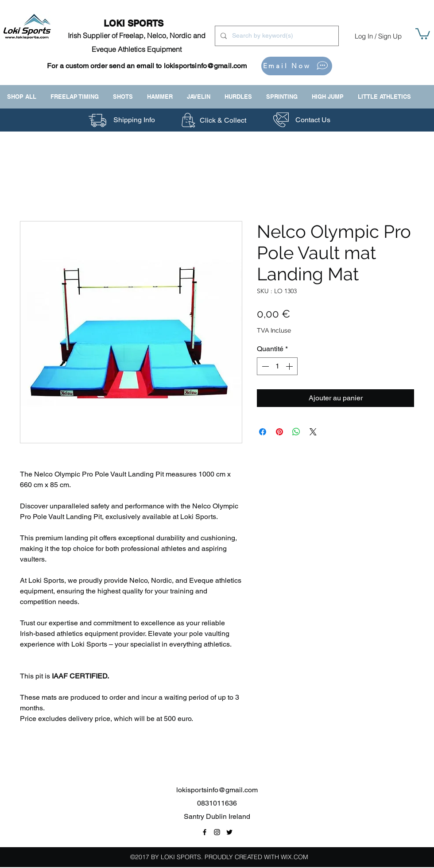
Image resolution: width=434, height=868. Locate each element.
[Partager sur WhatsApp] (296, 432)
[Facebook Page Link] (205, 832)
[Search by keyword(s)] (276, 36)
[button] (423, 33)
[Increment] (290, 366)
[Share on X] (313, 432)
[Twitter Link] (229, 832)
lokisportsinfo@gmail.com (205, 66)
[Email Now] (297, 66)
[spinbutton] (277, 366)
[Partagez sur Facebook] (263, 432)
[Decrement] (264, 366)
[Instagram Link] (217, 832)
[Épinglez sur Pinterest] (279, 432)
